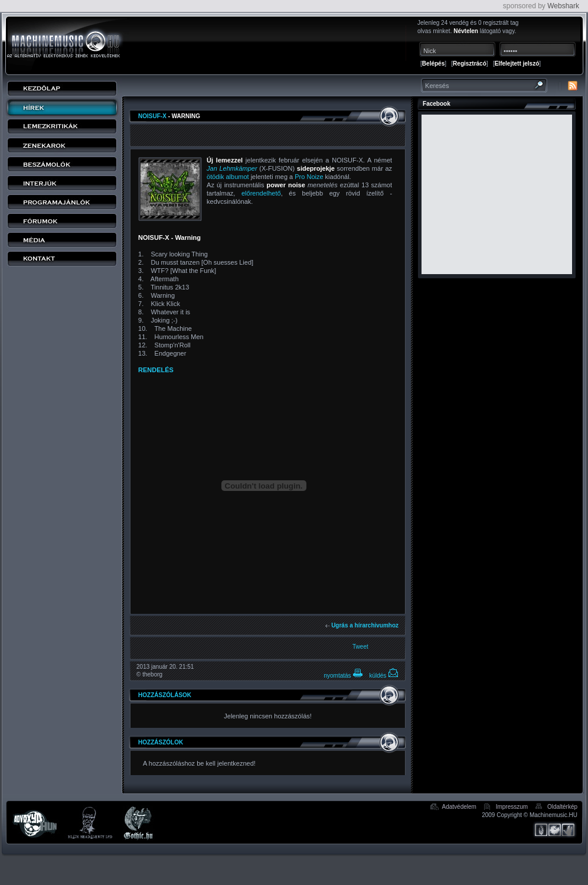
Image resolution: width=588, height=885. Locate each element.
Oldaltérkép (562, 807)
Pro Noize (309, 177)
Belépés (433, 64)
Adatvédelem (459, 807)
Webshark (563, 6)
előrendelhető (261, 193)
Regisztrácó (470, 64)
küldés (384, 676)
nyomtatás (343, 676)
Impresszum (512, 807)
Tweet (360, 647)
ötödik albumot (228, 177)
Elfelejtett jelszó (517, 64)
